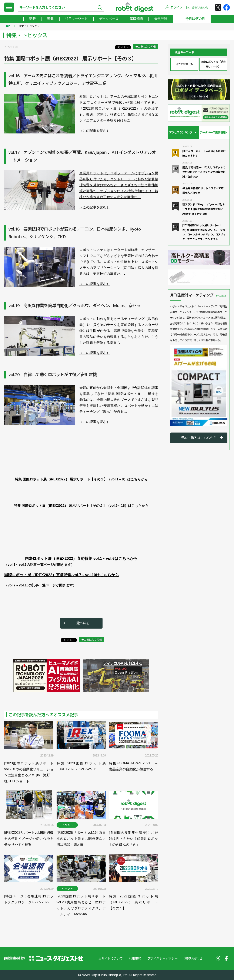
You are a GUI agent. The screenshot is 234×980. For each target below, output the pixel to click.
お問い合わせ (200, 7)
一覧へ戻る (81, 623)
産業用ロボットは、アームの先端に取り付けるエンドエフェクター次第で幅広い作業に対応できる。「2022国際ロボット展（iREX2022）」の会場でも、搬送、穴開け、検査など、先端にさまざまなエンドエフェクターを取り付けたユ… (119, 108)
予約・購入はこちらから (199, 438)
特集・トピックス (29, 26)
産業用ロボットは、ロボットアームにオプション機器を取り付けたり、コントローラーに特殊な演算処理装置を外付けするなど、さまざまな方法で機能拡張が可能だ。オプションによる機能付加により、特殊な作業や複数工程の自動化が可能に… (119, 185)
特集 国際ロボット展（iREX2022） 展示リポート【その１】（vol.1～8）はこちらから (81, 479)
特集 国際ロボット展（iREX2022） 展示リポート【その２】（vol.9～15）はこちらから (81, 506)
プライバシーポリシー (163, 958)
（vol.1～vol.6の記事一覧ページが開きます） (39, 565)
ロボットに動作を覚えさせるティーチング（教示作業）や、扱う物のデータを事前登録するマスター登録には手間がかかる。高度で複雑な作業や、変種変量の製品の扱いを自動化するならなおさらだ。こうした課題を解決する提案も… (119, 331)
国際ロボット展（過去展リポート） (213, 64)
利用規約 (135, 958)
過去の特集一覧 (184, 64)
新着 (32, 19)
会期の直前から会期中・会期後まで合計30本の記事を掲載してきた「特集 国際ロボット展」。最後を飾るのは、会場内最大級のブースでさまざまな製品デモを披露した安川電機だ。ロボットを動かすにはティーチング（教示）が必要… (119, 400)
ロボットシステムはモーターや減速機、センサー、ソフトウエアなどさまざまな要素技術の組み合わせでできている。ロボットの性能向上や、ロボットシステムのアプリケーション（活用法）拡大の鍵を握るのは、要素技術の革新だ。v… (119, 262)
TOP (7, 26)
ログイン (176, 7)
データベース (109, 19)
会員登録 (161, 19)
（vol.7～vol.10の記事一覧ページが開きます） (40, 585)
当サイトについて (110, 958)
